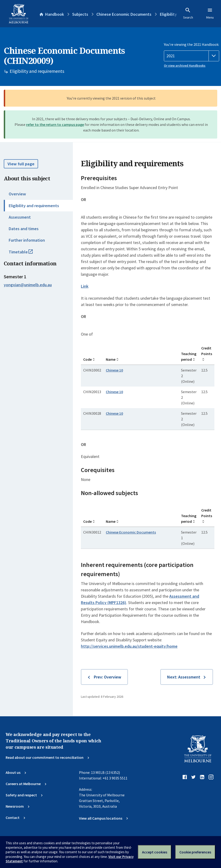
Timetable (26, 254)
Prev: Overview (107, 677)
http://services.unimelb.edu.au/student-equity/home (129, 646)
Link (85, 286)
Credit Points (207, 351)
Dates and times (24, 229)
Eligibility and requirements (34, 206)
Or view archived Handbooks (185, 66)
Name (111, 359)
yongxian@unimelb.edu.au (28, 285)
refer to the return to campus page (55, 124)
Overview (17, 194)
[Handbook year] (191, 56)
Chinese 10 (114, 370)
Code (87, 359)
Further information (27, 240)
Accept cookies (155, 852)
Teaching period (189, 356)
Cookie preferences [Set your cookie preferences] (195, 852)
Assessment (20, 217)
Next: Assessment (184, 677)
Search (188, 13)
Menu (210, 13)
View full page (21, 164)
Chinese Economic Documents (131, 532)
